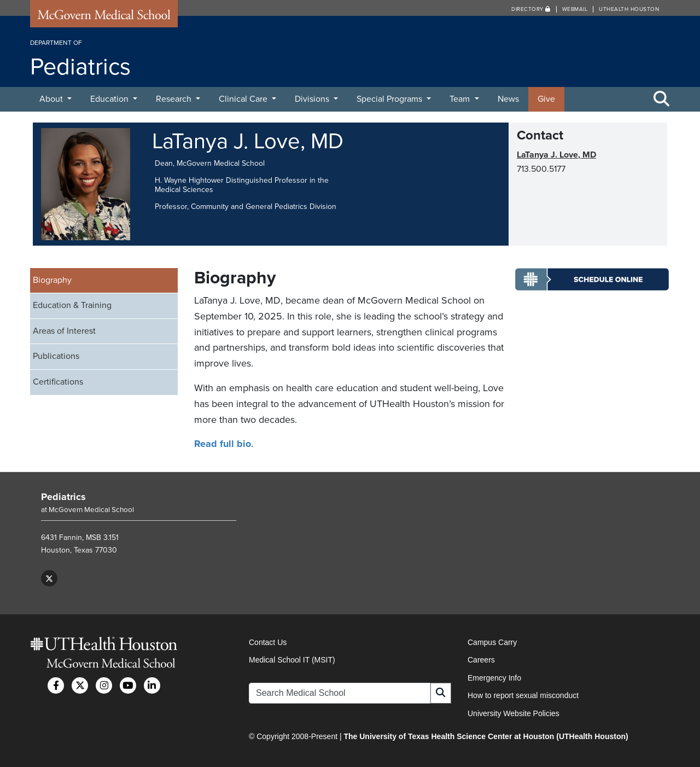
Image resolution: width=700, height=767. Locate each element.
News (508, 99)
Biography (52, 280)
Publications (56, 356)
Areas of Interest (64, 331)
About (52, 99)
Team (461, 99)
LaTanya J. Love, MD (556, 155)
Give (546, 99)
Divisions (313, 99)
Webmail (575, 9)
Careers (481, 660)
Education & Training (72, 305)
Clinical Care (244, 99)
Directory (531, 9)
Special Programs (390, 99)
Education (110, 99)
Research (175, 99)
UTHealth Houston (629, 9)
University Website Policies (514, 713)
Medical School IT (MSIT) (292, 660)
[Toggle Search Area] (662, 100)
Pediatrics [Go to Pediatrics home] (63, 497)
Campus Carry (492, 642)
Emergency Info (494, 678)
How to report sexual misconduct (523, 695)
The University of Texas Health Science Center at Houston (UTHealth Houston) (486, 736)
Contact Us (268, 642)
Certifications (58, 382)
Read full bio (223, 444)
